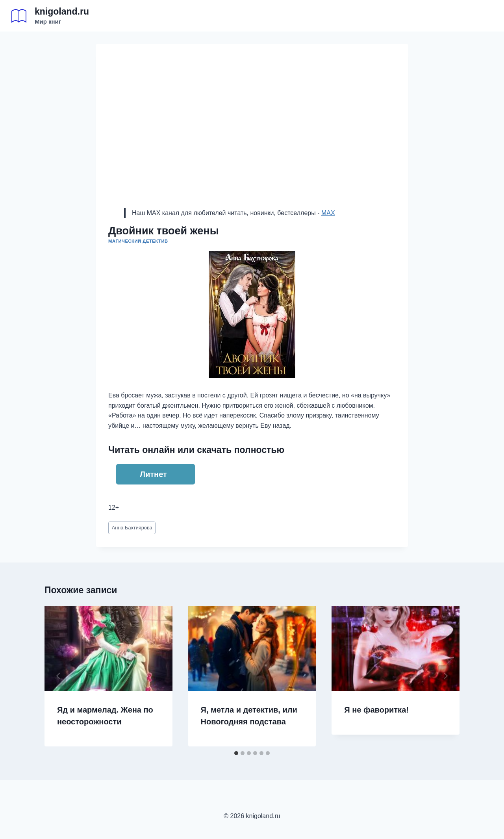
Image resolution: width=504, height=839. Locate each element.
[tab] (236, 753)
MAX (328, 213)
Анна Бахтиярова (132, 528)
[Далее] (445, 676)
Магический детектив (138, 241)
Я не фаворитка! (376, 710)
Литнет (153, 474)
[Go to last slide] (59, 676)
